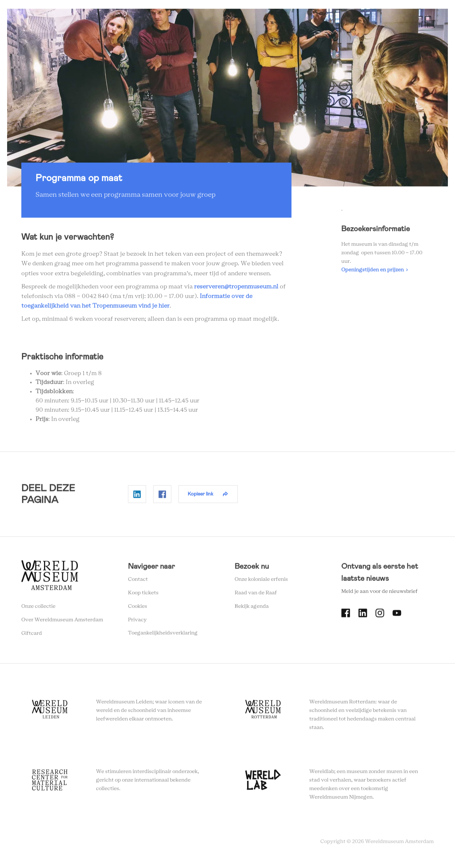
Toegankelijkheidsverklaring (163, 636)
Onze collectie (38, 610)
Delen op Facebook (162, 497)
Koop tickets (143, 596)
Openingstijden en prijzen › (374, 273)
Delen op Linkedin (137, 497)
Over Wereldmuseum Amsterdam (62, 623)
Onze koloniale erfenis (261, 583)
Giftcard (32, 636)
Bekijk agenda (252, 609)
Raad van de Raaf (256, 596)
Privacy (137, 623)
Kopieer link (200, 497)
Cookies (138, 609)
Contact (138, 583)
